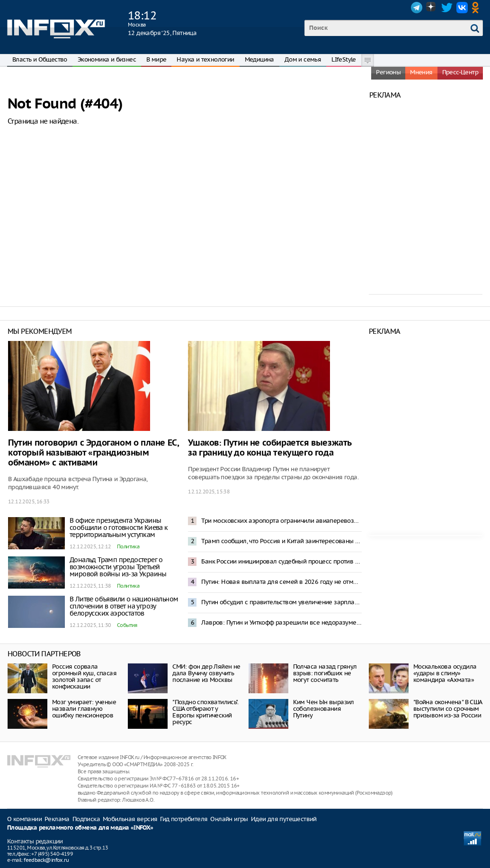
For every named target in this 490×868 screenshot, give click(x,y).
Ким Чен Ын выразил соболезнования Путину (324, 709)
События (127, 625)
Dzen (432, 8)
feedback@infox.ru (46, 860)
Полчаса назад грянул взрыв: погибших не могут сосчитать (325, 673)
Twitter (447, 8)
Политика (128, 546)
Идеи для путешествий (284, 819)
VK (462, 8)
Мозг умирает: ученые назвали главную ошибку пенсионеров (84, 709)
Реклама (57, 819)
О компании (24, 819)
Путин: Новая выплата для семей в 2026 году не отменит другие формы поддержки (281, 582)
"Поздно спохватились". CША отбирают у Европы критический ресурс (205, 712)
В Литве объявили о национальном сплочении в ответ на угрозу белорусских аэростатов (124, 606)
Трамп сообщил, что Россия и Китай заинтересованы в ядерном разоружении (281, 541)
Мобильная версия (130, 819)
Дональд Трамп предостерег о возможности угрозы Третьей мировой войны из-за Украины (118, 567)
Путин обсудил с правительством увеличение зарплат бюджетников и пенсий (281, 602)
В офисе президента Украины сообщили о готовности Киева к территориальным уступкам (119, 528)
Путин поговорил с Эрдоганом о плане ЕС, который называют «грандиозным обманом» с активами (93, 453)
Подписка (86, 819)
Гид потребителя (184, 819)
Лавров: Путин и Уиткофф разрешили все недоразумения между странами (281, 622)
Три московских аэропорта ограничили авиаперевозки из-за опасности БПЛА (281, 521)
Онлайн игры (229, 819)
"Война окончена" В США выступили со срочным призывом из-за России (448, 709)
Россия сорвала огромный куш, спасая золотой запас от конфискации (84, 676)
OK (477, 8)
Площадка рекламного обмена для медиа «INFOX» (80, 828)
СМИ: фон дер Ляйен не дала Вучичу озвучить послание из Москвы (206, 673)
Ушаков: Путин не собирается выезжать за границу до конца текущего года (270, 448)
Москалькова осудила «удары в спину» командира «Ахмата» (445, 673)
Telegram (417, 8)
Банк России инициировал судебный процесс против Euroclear (281, 561)
